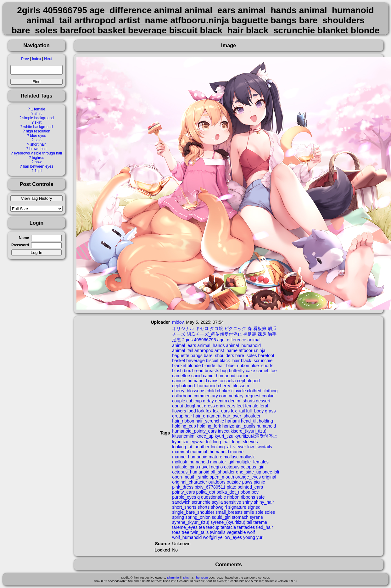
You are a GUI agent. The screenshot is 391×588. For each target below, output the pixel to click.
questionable (213, 497)
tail (249, 522)
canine (243, 376)
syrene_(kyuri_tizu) (191, 522)
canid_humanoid (219, 376)
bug (224, 371)
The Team (201, 577)
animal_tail (183, 350)
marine (237, 452)
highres (38, 158)
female (252, 406)
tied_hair (265, 527)
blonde (194, 366)
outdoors (217, 482)
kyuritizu (180, 442)
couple (179, 401)
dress (209, 406)
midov (178, 322)
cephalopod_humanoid (194, 386)
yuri (260, 537)
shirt (38, 114)
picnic (259, 482)
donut (178, 406)
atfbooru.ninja (252, 350)
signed (254, 507)
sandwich (181, 502)
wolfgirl (210, 537)
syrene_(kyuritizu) (228, 522)
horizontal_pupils (239, 426)
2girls (187, 340)
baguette (181, 356)
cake (250, 371)
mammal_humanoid (210, 452)
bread (198, 371)
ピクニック (235, 328)
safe (260, 497)
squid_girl (221, 517)
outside (234, 482)
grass (270, 411)
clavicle (239, 391)
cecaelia (228, 381)
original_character (190, 482)
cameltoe (181, 376)
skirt (38, 122)
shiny (248, 502)
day (210, 401)
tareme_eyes (185, 527)
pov (255, 492)
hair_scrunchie (210, 421)
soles (270, 512)
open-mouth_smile (190, 477)
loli (209, 442)
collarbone (182, 396)
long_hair (222, 442)
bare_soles (246, 356)
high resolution (38, 131)
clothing (270, 391)
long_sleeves (245, 442)
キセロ (202, 328)
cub (190, 401)
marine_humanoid (190, 457)
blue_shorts (262, 366)
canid (196, 376)
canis (213, 381)
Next (48, 59)
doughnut (193, 406)
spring (178, 517)
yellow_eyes (230, 537)
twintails (218, 532)
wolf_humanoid (187, 537)
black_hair (230, 361)
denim (221, 401)
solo (38, 140)
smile (249, 512)
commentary (206, 396)
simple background (38, 118)
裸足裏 (250, 334)
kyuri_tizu (224, 436)
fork (201, 411)
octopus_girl (253, 467)
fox (209, 411)
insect (224, 431)
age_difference (232, 340)
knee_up (205, 436)
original (269, 477)
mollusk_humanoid (190, 462)
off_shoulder (223, 472)
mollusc (231, 457)
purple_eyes (184, 497)
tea (202, 527)
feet (240, 406)
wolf (251, 532)
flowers (179, 411)
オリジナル (183, 328)
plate (232, 487)
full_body (255, 411)
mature (215, 457)
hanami (232, 421)
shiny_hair (264, 502)
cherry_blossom (234, 386)
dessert (263, 401)
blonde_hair (213, 366)
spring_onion (198, 517)
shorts (204, 507)
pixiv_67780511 (210, 487)
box (188, 371)
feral (264, 406)
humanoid (266, 426)
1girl (38, 171)
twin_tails (200, 532)
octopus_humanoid (191, 472)
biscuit (212, 361)
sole (260, 512)
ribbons (248, 497)
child (211, 391)
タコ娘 (216, 328)
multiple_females (252, 462)
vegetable (236, 532)
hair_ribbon (183, 421)
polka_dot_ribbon (233, 492)
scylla (217, 502)
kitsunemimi (184, 436)
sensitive (232, 502)
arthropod (204, 350)
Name (24, 238)
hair (188, 416)
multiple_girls (185, 467)
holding (266, 421)
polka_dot (206, 492)
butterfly (237, 371)
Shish (187, 577)
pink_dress (183, 487)
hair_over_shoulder (242, 416)
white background (38, 127)
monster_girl (222, 462)
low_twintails (260, 447)
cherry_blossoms (189, 391)
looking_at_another (191, 447)
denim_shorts (241, 401)
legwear (197, 442)
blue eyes (38, 136)
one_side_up (249, 472)
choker (224, 391)
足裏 (176, 340)
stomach (240, 517)
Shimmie (173, 577)
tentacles (246, 527)
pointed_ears (250, 487)
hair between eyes (38, 166)
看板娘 (260, 328)
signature (237, 507)
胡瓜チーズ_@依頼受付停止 (214, 334)
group (178, 416)
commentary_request (240, 396)
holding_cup (184, 426)
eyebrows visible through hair (38, 153)
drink (221, 406)
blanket (179, 366)
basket (179, 361)
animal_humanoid (243, 345)
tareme (260, 522)
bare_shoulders (219, 356)
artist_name (226, 350)
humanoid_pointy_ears (194, 431)
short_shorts (184, 507)
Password (20, 245)
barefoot (266, 356)
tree (186, 532)
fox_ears (221, 411)
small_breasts (229, 512)
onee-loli (271, 472)
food (191, 411)
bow (38, 162)
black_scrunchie (257, 361)
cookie (268, 396)
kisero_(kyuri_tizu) (249, 431)
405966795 (205, 340)
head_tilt (249, 421)
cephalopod (248, 381)
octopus (232, 467)
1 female (38, 109)
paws (247, 482)
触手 (272, 334)
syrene (256, 517)
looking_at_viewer (228, 447)
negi (215, 467)
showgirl (219, 507)
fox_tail (238, 411)
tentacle (228, 527)
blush (177, 371)
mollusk (247, 457)
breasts (212, 371)
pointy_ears (183, 492)
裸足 (262, 334)
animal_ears (184, 345)
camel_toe (267, 371)
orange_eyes (248, 477)
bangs (197, 356)
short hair (38, 144)
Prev (25, 59)
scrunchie (201, 502)
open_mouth (222, 477)
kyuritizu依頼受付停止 (256, 436)
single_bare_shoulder (193, 512)
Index (36, 59)
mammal (181, 452)
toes (176, 532)
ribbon (233, 497)
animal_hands (211, 345)
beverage (195, 361)
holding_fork (209, 426)
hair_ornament (207, 416)
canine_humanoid (190, 381)
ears (231, 406)
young (249, 537)
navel (204, 467)
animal (254, 340)
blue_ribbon (238, 366)
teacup (213, 527)
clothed (254, 391)
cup (198, 401)
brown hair (38, 149)
